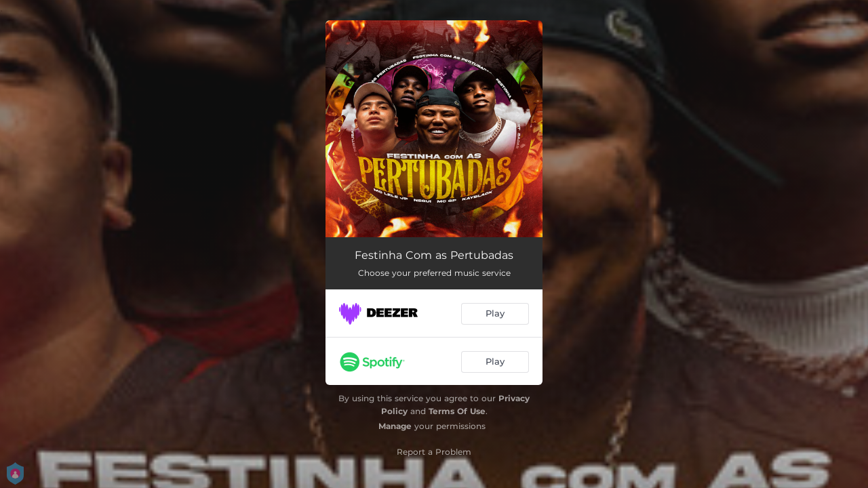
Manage (395, 426)
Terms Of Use (457, 411)
